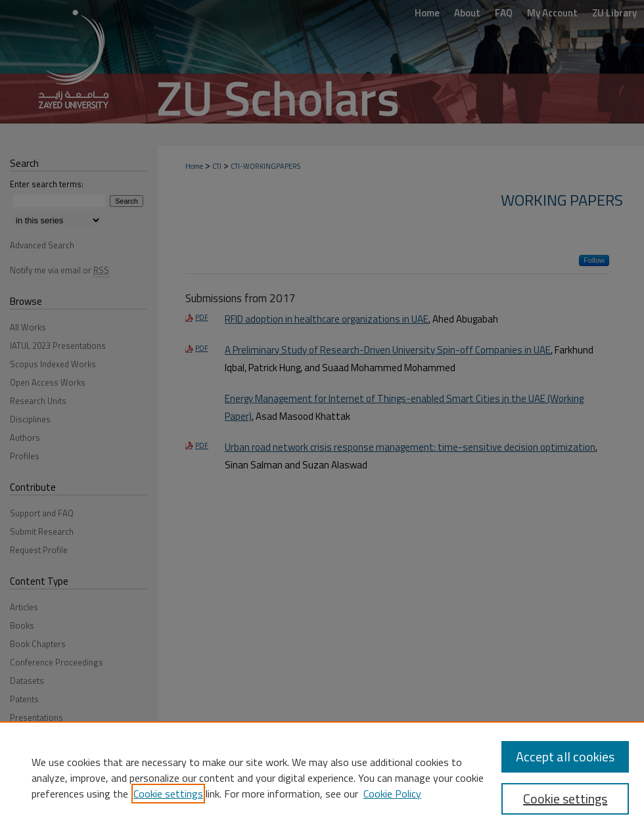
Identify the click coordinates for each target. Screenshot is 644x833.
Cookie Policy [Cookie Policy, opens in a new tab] (392, 794)
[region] (322, 777)
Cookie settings (168, 794)
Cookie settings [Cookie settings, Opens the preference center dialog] (565, 799)
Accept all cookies (565, 756)
